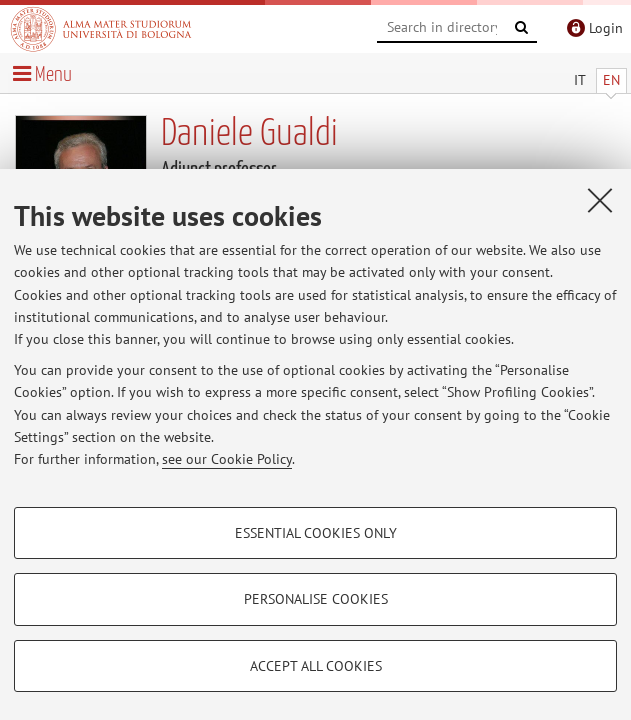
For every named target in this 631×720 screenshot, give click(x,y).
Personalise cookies (316, 599)
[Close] (600, 200)
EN (611, 80)
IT (580, 80)
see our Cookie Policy (227, 459)
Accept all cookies (316, 666)
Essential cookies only (316, 533)
